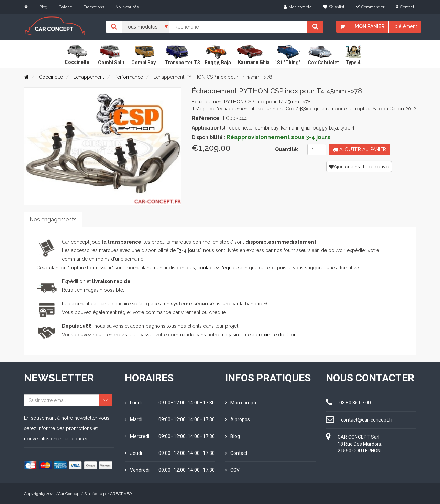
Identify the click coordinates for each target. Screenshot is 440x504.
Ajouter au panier (360, 149)
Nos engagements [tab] (53, 219)
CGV (232, 470)
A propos (238, 419)
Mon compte (298, 7)
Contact (405, 7)
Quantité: (287, 149)
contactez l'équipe (218, 268)
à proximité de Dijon (274, 335)
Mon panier (370, 26)
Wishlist (334, 7)
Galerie (65, 7)
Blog (43, 7)
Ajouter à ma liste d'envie (359, 167)
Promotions (94, 7)
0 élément (406, 26)
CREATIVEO (121, 494)
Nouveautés (127, 7)
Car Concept (69, 494)
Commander (370, 7)
